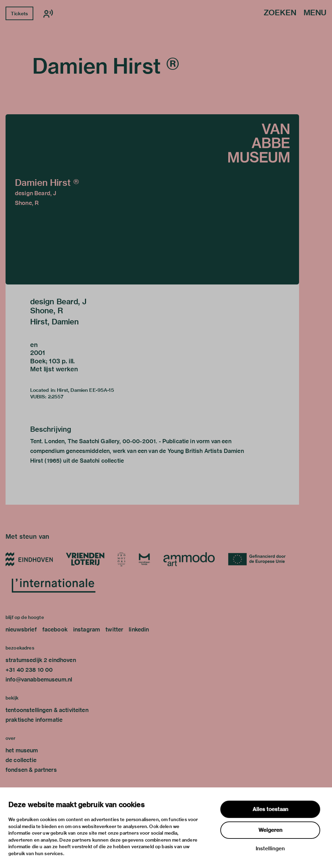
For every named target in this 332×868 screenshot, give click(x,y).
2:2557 (56, 397)
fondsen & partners (31, 770)
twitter (114, 630)
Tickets (19, 14)
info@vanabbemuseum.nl (39, 680)
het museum (22, 750)
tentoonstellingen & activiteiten (47, 710)
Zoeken (280, 13)
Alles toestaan (270, 809)
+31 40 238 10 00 (29, 670)
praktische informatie (34, 720)
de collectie (21, 760)
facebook (55, 630)
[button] (152, 199)
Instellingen (270, 849)
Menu (315, 13)
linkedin (139, 630)
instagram (87, 630)
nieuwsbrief (21, 630)
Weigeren (270, 830)
